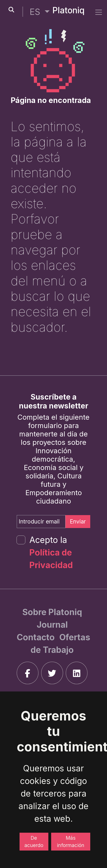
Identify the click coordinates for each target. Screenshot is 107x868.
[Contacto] (37, 637)
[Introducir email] (41, 522)
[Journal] (52, 625)
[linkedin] (77, 673)
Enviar (78, 521)
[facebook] (28, 673)
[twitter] (52, 673)
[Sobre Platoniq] (52, 612)
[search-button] (11, 10)
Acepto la (51, 552)
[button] (40, 12)
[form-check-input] (21, 540)
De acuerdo (34, 842)
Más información (71, 842)
